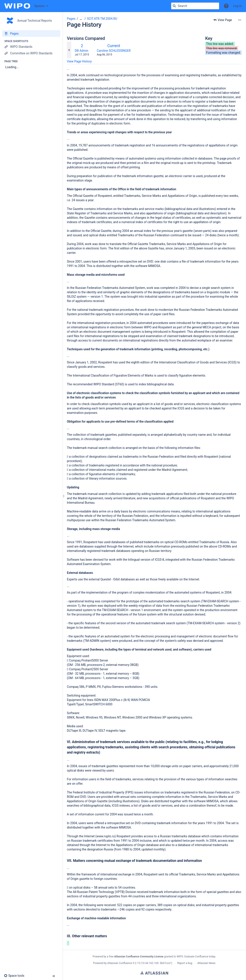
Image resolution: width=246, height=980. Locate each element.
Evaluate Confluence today (200, 957)
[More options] (240, 20)
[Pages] (31, 34)
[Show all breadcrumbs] (81, 19)
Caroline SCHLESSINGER (114, 51)
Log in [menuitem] (237, 6)
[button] (226, 6)
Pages (71, 19)
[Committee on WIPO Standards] (31, 53)
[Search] (174, 6)
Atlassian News (206, 963)
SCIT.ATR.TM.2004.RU (102, 19)
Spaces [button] (39, 6)
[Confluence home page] (17, 6)
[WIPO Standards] (31, 47)
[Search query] (195, 6)
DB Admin (82, 51)
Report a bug (185, 963)
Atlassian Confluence (120, 963)
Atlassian (154, 973)
